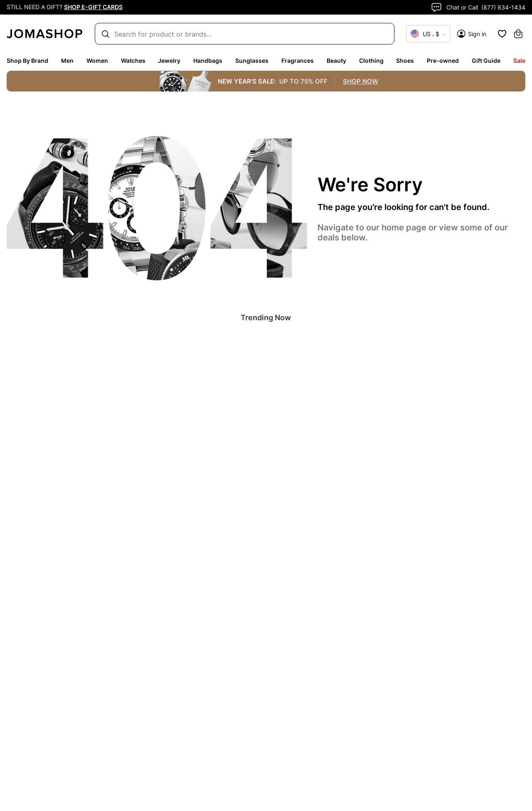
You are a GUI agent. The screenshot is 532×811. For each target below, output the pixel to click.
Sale (519, 61)
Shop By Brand (27, 61)
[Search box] (241, 34)
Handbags (208, 61)
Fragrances (298, 61)
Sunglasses (252, 61)
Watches (133, 61)
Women (97, 61)
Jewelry (169, 61)
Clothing (371, 61)
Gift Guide (486, 61)
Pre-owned (443, 61)
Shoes (405, 61)
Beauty (336, 61)
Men (67, 61)
